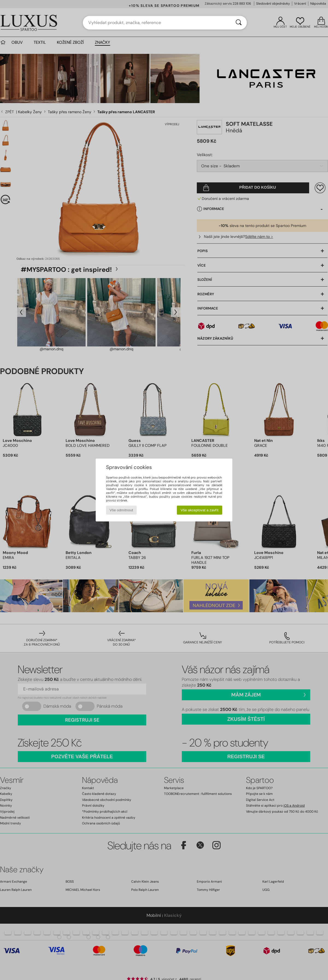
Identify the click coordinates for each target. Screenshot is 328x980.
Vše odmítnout (121, 510)
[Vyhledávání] (239, 23)
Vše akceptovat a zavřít (200, 510)
